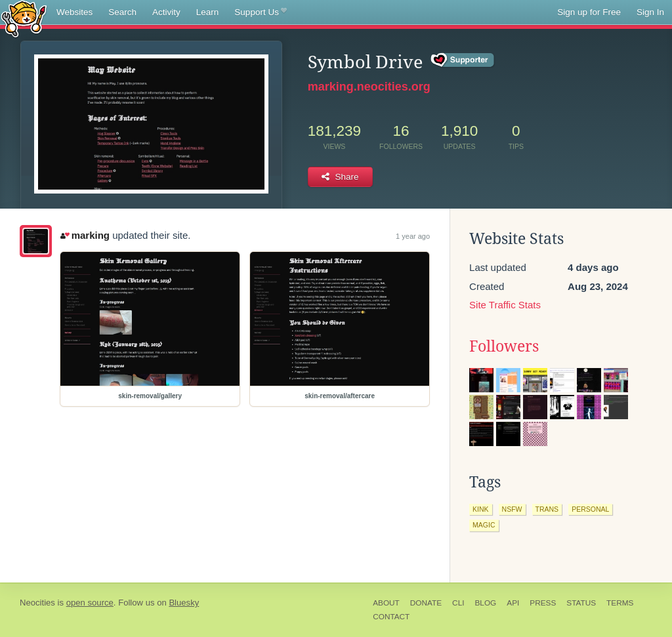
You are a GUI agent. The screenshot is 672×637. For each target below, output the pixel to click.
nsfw (512, 509)
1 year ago (413, 236)
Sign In (650, 12)
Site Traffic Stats (505, 305)
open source (90, 603)
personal (590, 509)
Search (122, 12)
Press (543, 603)
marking (85, 235)
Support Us (260, 12)
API (513, 603)
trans (547, 509)
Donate (426, 603)
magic (484, 525)
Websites (74, 12)
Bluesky (184, 603)
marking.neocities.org (369, 87)
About (386, 603)
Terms (620, 603)
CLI (458, 603)
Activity (166, 12)
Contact (391, 617)
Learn (208, 12)
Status (581, 603)
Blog (485, 603)
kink (481, 509)
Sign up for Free (589, 12)
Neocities (37, 603)
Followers (504, 346)
